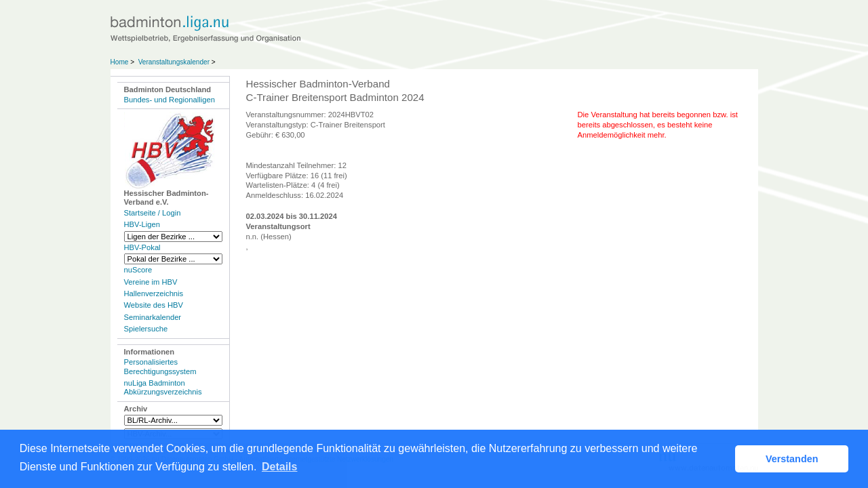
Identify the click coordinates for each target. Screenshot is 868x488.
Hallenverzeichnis (154, 293)
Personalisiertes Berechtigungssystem (160, 366)
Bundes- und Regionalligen (170, 100)
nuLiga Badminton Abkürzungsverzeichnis (163, 387)
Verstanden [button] (792, 459)
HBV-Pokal (142, 247)
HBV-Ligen (142, 224)
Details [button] (279, 467)
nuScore (138, 270)
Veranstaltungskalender (174, 62)
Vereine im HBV (151, 282)
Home (120, 62)
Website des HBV (154, 305)
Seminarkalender (153, 317)
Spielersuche (146, 329)
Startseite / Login (153, 213)
